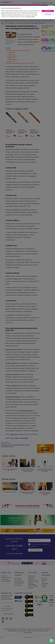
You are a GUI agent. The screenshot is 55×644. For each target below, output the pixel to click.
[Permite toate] (48, 11)
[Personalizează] (48, 14)
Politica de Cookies (30, 17)
